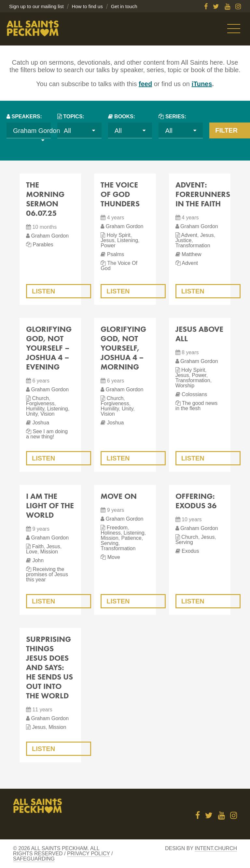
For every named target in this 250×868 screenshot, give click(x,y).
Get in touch (124, 6)
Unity (32, 414)
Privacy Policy (89, 854)
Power (108, 246)
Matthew (191, 254)
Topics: (74, 117)
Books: (125, 117)
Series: (176, 117)
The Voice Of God (119, 266)
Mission (49, 552)
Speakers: (27, 117)
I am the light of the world (50, 505)
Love (32, 552)
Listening (128, 240)
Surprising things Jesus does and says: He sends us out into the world (49, 667)
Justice (184, 240)
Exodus (190, 551)
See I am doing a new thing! (47, 434)
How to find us (87, 6)
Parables (43, 245)
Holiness (111, 533)
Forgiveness (40, 403)
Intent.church (216, 848)
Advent (189, 235)
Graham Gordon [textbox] (37, 131)
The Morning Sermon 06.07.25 (45, 199)
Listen (43, 291)
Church (40, 398)
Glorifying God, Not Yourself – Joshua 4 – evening (49, 348)
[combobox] (29, 130)
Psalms (116, 254)
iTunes (202, 84)
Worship (185, 386)
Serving (109, 543)
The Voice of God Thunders (120, 194)
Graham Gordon (50, 236)
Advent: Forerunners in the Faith (203, 194)
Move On (119, 496)
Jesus (107, 240)
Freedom (117, 528)
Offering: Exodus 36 (196, 501)
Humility (35, 409)
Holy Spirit (119, 235)
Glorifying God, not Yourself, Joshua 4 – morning (123, 348)
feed (145, 84)
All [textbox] (67, 131)
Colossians (194, 394)
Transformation (193, 246)
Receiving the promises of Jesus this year (47, 574)
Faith (38, 546)
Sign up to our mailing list (36, 6)
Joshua (41, 423)
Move (114, 557)
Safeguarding (34, 859)
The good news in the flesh (197, 406)
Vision (47, 414)
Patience (131, 538)
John (38, 560)
